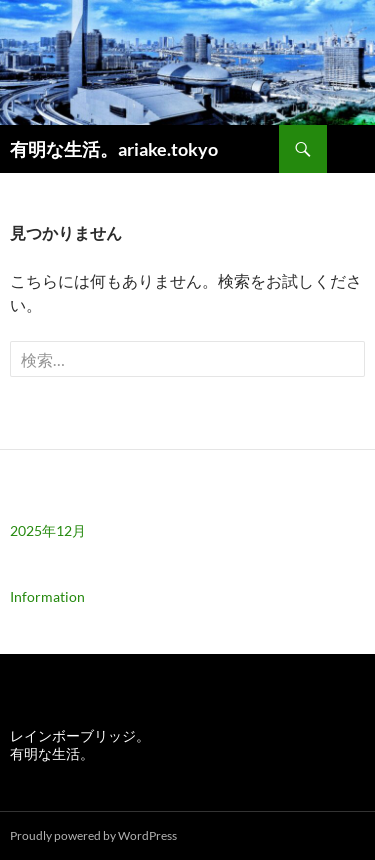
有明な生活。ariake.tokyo (114, 149)
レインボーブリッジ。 (80, 735)
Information (47, 596)
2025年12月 (48, 530)
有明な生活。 (52, 753)
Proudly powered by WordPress (93, 835)
